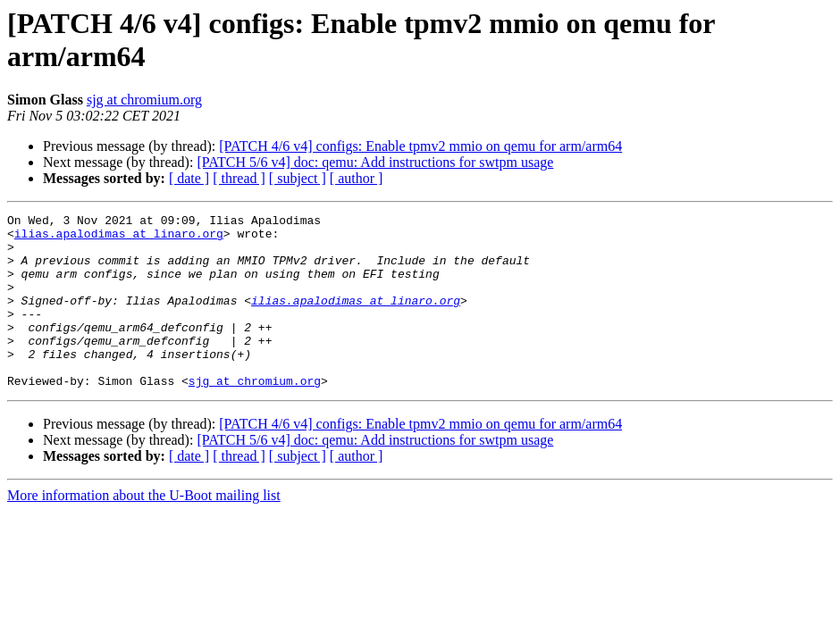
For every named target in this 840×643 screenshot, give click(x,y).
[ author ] (357, 178)
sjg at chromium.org (144, 100)
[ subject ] (298, 178)
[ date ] (189, 178)
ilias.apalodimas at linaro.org (119, 238)
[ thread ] (239, 178)
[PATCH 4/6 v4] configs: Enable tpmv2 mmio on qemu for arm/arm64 (420, 146)
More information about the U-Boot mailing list (144, 530)
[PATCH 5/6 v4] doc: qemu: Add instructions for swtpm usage (375, 162)
